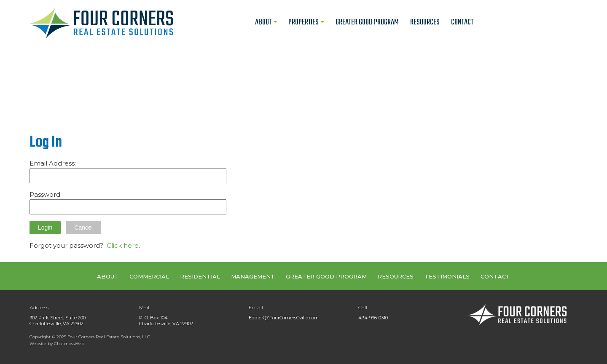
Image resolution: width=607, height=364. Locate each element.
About (266, 22)
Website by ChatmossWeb (57, 344)
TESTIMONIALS (447, 276)
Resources (425, 22)
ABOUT (108, 276)
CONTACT (495, 276)
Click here (123, 245)
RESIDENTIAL (200, 276)
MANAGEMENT (253, 276)
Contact (462, 22)
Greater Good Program (367, 22)
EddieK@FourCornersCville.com (284, 318)
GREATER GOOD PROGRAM (326, 276)
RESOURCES (396, 276)
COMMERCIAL (149, 276)
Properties (306, 22)
